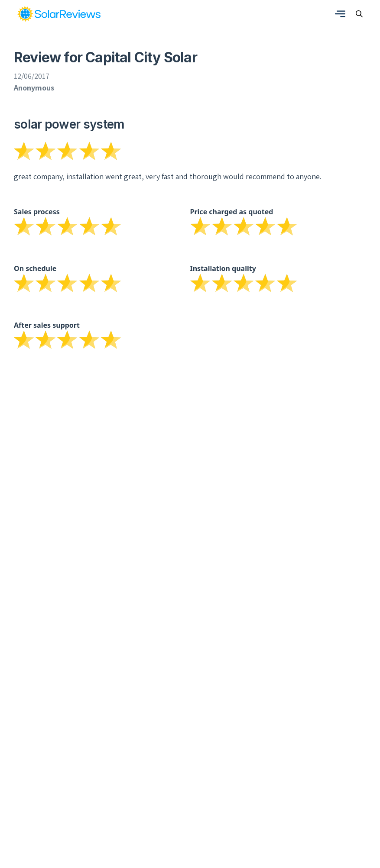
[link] (59, 14)
